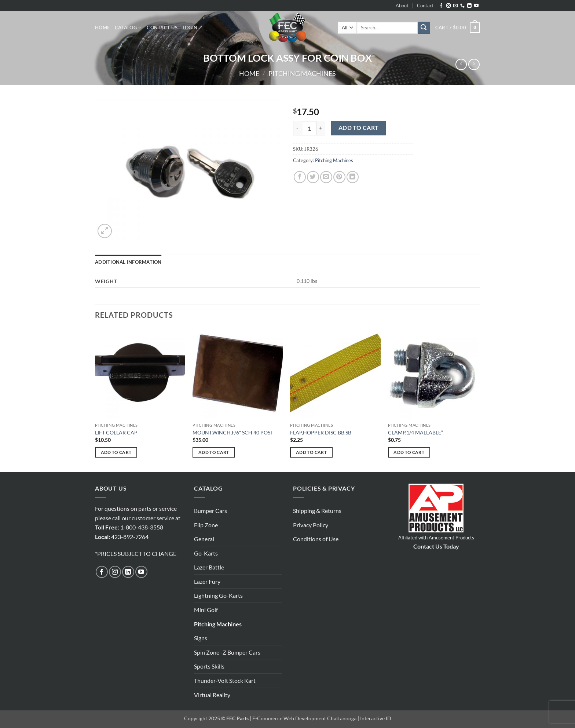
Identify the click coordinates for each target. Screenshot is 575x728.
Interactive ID (376, 718)
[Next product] (461, 64)
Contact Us (162, 28)
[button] (190, 28)
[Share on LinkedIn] (353, 177)
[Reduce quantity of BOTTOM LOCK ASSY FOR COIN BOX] (297, 128)
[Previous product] (474, 64)
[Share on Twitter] (313, 177)
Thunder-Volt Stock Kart (225, 680)
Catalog (128, 28)
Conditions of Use (316, 539)
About (402, 6)
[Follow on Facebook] (441, 6)
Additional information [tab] (128, 262)
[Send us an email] (455, 6)
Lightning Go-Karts (218, 595)
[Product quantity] (309, 128)
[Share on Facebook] (300, 177)
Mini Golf (206, 610)
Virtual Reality (212, 695)
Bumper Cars (210, 511)
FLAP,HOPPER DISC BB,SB (321, 432)
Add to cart (359, 128)
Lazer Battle (209, 567)
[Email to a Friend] (326, 177)
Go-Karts (206, 553)
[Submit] (424, 28)
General (204, 539)
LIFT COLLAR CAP (116, 432)
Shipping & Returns (317, 511)
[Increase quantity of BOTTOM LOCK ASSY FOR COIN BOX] (321, 128)
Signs (201, 638)
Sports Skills (209, 666)
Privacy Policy (311, 525)
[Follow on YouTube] (476, 6)
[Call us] (462, 6)
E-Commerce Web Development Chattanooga (304, 718)
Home (102, 28)
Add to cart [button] (116, 452)
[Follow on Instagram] (448, 6)
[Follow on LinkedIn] (469, 6)
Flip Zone (206, 525)
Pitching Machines (302, 73)
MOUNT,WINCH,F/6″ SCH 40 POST (233, 432)
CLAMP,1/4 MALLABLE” (415, 432)
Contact (425, 6)
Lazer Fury (207, 581)
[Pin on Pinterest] (339, 177)
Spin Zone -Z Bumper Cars (227, 652)
